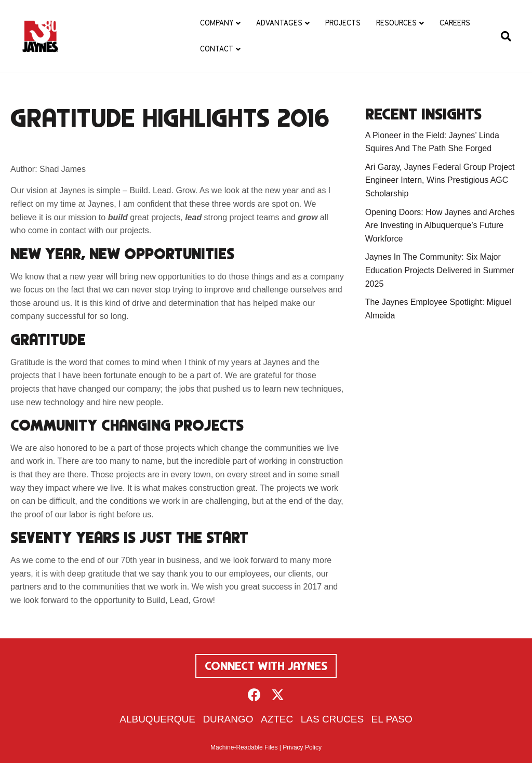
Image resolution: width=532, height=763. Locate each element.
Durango (228, 719)
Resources (396, 23)
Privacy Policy (302, 747)
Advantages (279, 23)
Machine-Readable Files (244, 747)
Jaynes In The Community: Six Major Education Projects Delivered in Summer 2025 (440, 270)
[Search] (502, 36)
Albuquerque (157, 719)
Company (217, 23)
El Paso (392, 719)
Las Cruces (332, 719)
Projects (343, 23)
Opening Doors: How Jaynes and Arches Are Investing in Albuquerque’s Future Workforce (440, 225)
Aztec (277, 719)
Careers (455, 23)
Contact (217, 49)
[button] (254, 695)
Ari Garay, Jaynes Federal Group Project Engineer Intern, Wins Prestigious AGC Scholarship (440, 180)
